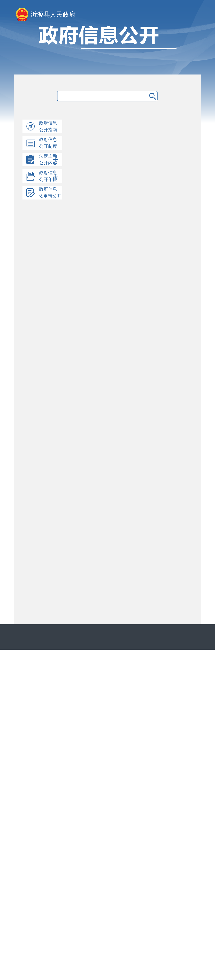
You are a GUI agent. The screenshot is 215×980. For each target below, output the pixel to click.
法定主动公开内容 (49, 160)
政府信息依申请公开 (50, 193)
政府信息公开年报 (49, 176)
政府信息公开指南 (48, 126)
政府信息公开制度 (48, 143)
